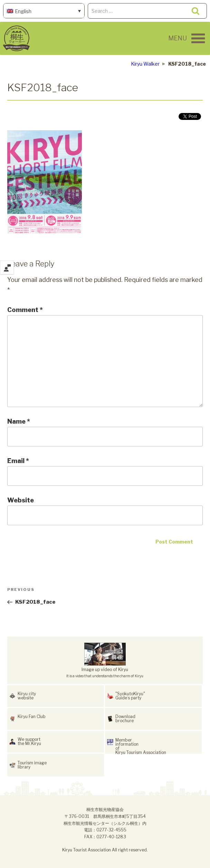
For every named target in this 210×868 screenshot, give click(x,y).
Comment (25, 310)
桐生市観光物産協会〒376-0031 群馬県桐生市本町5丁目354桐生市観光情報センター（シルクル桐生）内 (105, 816)
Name (19, 421)
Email (18, 461)
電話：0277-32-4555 (105, 830)
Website (21, 500)
